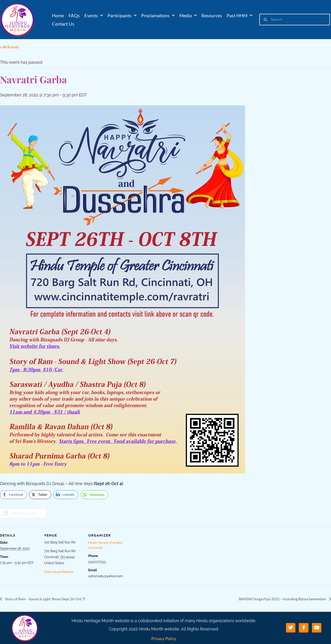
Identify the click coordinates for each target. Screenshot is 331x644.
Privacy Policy (164, 638)
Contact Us (63, 24)
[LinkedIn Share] (66, 495)
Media (188, 15)
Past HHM (240, 15)
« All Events (9, 47)
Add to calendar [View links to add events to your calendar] (24, 513)
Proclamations (158, 15)
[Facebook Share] (13, 495)
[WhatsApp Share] (94, 495)
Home (58, 15)
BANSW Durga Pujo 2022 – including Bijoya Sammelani (283, 599)
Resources (212, 15)
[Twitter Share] (40, 495)
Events (94, 15)
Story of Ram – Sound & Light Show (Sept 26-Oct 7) (45, 599)
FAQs (74, 15)
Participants (122, 15)
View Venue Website (59, 572)
